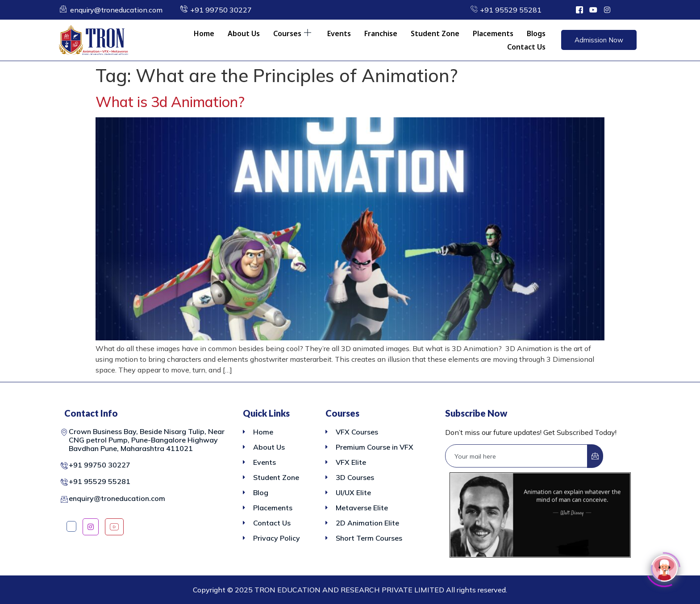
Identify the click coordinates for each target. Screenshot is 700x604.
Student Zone (435, 33)
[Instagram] (91, 527)
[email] (517, 456)
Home (204, 33)
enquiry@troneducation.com (117, 498)
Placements (493, 33)
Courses (292, 33)
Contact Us (526, 47)
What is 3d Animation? (170, 102)
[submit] (595, 456)
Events (339, 33)
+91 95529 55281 (100, 481)
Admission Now (599, 40)
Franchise (381, 33)
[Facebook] (71, 526)
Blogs (536, 33)
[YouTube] (114, 527)
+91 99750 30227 (100, 465)
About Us (244, 33)
